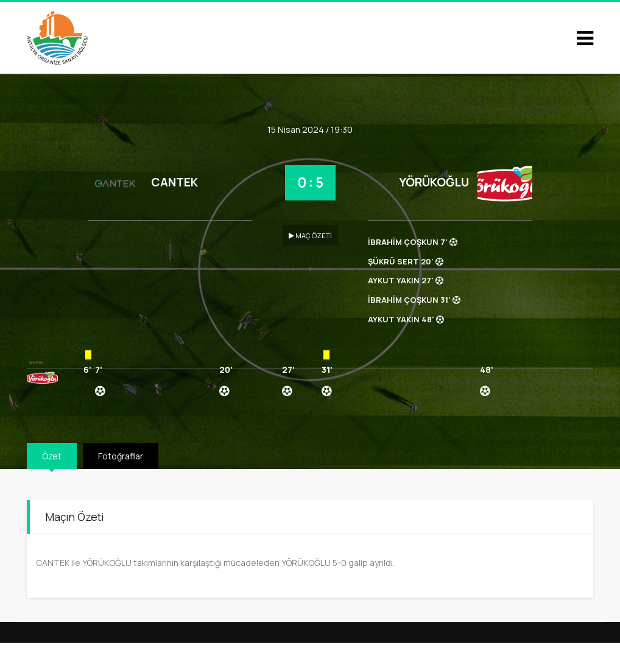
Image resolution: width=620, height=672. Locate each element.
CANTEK (174, 182)
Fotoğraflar (121, 456)
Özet (52, 456)
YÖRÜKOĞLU (434, 182)
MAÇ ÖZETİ (310, 235)
